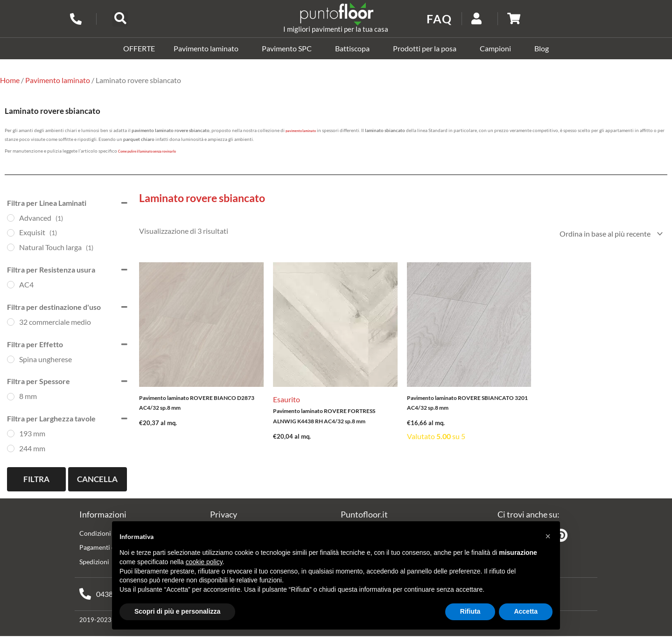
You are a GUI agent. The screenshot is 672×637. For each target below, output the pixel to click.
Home (10, 80)
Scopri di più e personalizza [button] (177, 611)
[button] (120, 19)
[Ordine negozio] (609, 234)
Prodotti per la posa (427, 49)
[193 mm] (11, 434)
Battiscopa (355, 49)
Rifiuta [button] (470, 611)
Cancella (97, 479)
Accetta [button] (526, 611)
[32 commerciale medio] (11, 322)
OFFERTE (139, 48)
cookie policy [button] (204, 562)
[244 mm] (11, 448)
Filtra (36, 479)
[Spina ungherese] (11, 359)
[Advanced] (11, 218)
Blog (542, 48)
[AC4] (11, 285)
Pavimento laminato (208, 49)
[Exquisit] (11, 232)
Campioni (498, 49)
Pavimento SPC (289, 49)
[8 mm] (11, 396)
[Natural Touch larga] (11, 247)
